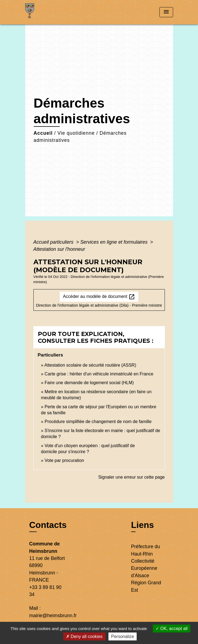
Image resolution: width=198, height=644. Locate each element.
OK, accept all (172, 629)
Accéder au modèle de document (99, 297)
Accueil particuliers (54, 242)
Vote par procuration (64, 460)
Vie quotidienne (76, 133)
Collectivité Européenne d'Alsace (144, 568)
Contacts (48, 525)
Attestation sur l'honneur (59, 249)
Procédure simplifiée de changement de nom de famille (98, 422)
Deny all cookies (84, 636)
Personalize (123, 636)
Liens (143, 525)
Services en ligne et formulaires (114, 242)
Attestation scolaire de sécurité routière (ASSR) (90, 365)
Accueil (43, 133)
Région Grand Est (146, 586)
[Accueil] (46, 12)
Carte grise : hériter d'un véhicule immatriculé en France (99, 374)
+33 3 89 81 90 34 (45, 591)
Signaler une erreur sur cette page (132, 477)
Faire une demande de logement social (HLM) (89, 383)
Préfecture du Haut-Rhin (146, 550)
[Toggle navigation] (166, 12)
